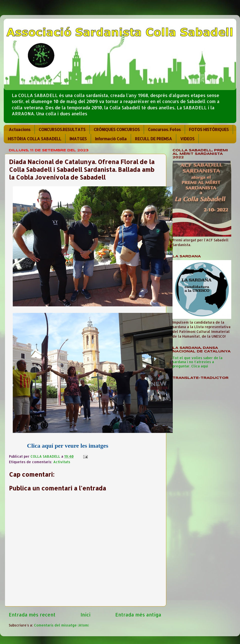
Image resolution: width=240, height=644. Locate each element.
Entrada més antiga (138, 615)
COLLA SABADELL (46, 456)
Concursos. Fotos (164, 129)
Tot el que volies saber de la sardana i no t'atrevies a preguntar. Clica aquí (197, 362)
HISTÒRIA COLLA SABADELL (34, 139)
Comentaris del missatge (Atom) (61, 625)
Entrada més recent (32, 615)
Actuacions (20, 129)
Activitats (62, 462)
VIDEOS (187, 139)
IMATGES (78, 139)
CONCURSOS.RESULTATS (62, 129)
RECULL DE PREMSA (153, 139)
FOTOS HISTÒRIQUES (209, 129)
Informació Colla (111, 139)
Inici (85, 615)
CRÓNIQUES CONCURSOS (117, 129)
